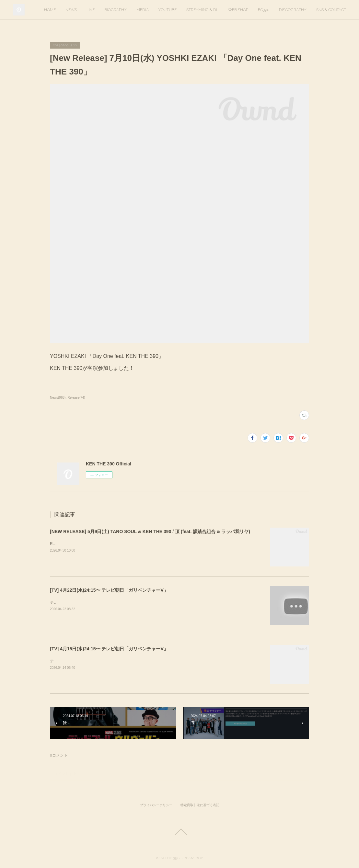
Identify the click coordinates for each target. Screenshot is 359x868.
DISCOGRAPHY (293, 10)
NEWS (71, 10)
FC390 (264, 10)
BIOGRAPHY (116, 10)
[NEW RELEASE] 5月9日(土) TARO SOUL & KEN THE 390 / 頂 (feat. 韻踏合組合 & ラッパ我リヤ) (150, 531)
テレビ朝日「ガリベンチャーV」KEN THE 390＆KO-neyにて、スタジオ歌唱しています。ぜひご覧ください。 (146, 602)
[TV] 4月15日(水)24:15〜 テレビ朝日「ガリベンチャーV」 (109, 649)
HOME (50, 10)
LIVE (91, 10)
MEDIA (143, 10)
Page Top (179, 832)
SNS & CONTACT (331, 10)
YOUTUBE (168, 10)
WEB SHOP (238, 10)
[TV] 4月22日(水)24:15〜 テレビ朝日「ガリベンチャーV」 (109, 590)
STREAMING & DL (202, 10)
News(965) (58, 398)
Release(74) (76, 398)
